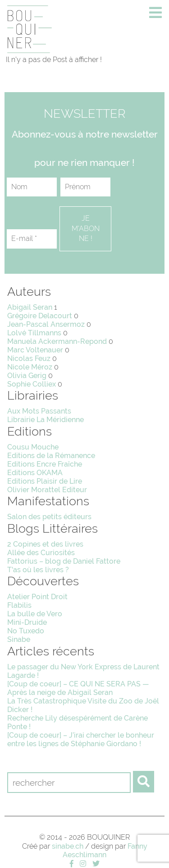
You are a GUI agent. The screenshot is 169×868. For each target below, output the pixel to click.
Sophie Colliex (32, 384)
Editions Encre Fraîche (45, 464)
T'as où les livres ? (38, 570)
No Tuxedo (26, 631)
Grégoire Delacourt (40, 316)
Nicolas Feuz (29, 358)
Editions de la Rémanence (51, 456)
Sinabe (19, 639)
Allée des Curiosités (41, 553)
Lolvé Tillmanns (34, 333)
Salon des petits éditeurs (49, 517)
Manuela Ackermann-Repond (57, 341)
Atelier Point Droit (37, 597)
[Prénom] (85, 187)
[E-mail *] (32, 239)
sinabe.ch (68, 846)
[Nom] (32, 187)
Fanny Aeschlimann (105, 850)
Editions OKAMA (35, 473)
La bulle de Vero (35, 614)
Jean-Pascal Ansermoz (46, 324)
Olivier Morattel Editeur (47, 490)
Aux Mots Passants (39, 411)
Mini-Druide (27, 622)
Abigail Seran (30, 307)
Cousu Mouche (33, 447)
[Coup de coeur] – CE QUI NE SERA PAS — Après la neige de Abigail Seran (78, 688)
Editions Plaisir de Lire (45, 481)
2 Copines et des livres (45, 544)
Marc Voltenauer (35, 350)
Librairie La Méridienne (46, 420)
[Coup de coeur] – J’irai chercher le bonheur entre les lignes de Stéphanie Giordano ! (81, 739)
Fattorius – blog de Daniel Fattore (64, 561)
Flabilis (19, 605)
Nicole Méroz (30, 367)
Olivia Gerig (27, 376)
